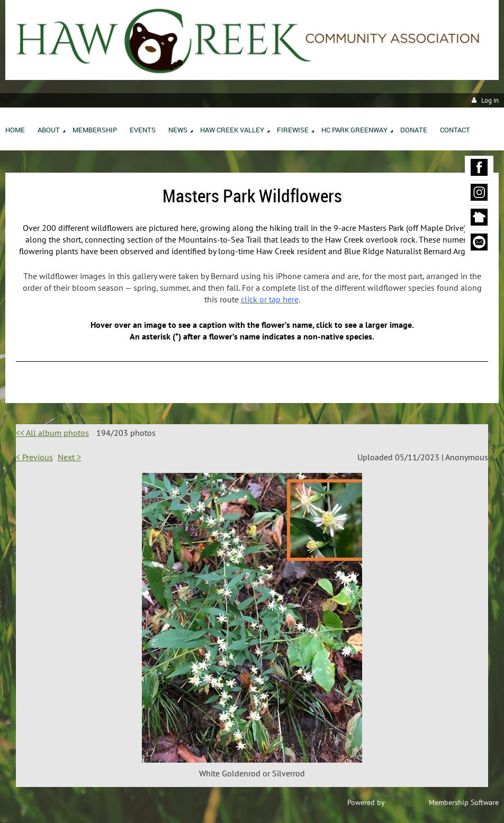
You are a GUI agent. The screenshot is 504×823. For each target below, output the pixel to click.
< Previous (34, 457)
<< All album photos (52, 433)
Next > (69, 457)
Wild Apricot (407, 802)
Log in (490, 100)
